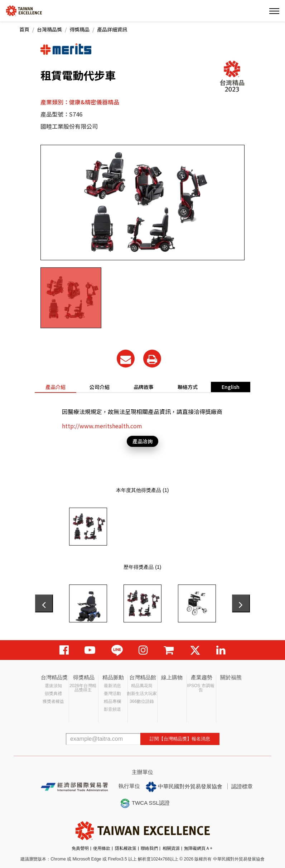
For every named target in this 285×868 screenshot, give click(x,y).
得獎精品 (79, 29)
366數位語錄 (142, 701)
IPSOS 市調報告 (201, 688)
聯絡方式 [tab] (188, 387)
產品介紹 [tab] (55, 387)
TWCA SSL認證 (145, 803)
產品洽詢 (142, 441)
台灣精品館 (143, 677)
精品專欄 (112, 701)
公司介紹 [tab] (100, 387)
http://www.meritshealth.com (102, 426)
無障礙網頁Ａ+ (198, 848)
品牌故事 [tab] (144, 387)
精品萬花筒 (142, 686)
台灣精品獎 (49, 29)
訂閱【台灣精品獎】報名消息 (180, 739)
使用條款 (102, 848)
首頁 (24, 29)
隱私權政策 (126, 848)
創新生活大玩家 (142, 694)
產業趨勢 (202, 677)
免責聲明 (80, 848)
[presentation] (44, 603)
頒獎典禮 (53, 694)
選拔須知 (53, 686)
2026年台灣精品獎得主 (83, 688)
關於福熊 (231, 677)
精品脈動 (113, 677)
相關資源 (171, 848)
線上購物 (172, 677)
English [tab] (231, 387)
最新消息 (112, 686)
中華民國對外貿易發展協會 (184, 787)
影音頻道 (112, 709)
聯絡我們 (149, 848)
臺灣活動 (112, 694)
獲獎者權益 (53, 701)
